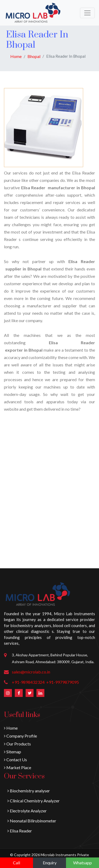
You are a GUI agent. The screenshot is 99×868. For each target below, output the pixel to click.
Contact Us (15, 760)
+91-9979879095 (63, 682)
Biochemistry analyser (29, 791)
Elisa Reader (20, 831)
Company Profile (20, 736)
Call (16, 863)
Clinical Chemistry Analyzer (34, 801)
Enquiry (50, 863)
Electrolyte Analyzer (27, 811)
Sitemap (13, 752)
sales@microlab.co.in (31, 672)
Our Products (17, 744)
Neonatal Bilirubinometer (32, 821)
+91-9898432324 (28, 682)
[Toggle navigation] (87, 13)
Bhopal (34, 56)
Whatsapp (82, 863)
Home (16, 56)
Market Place (18, 767)
